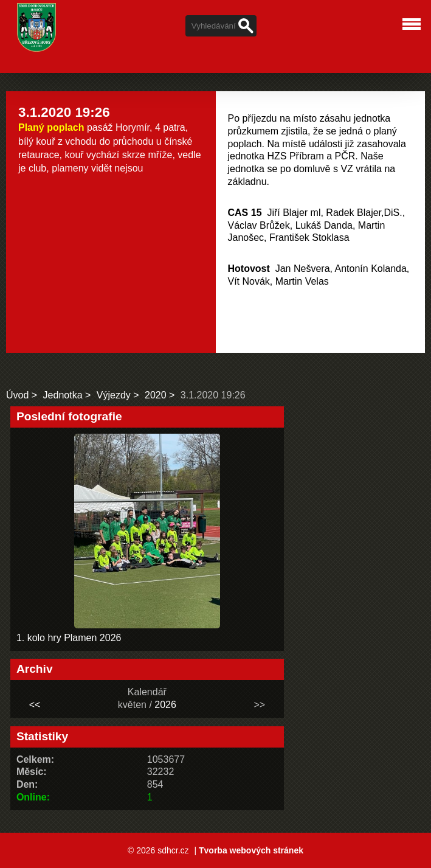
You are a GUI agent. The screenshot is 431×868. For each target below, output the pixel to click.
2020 (156, 395)
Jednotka (63, 395)
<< (35, 705)
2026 (165, 705)
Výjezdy (114, 395)
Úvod (17, 395)
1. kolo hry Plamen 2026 (69, 638)
